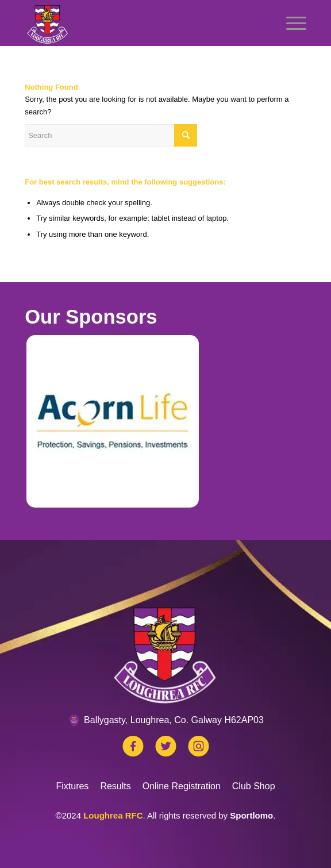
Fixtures (72, 786)
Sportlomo (251, 815)
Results (115, 786)
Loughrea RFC (113, 815)
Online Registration (182, 786)
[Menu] (290, 23)
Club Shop (254, 786)
